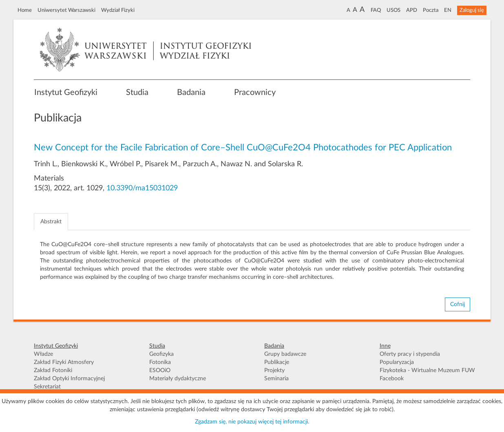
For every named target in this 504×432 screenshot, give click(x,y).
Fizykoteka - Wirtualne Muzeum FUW (427, 370)
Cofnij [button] (458, 304)
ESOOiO (160, 370)
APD (412, 10)
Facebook (392, 379)
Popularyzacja (397, 362)
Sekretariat (47, 387)
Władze (43, 354)
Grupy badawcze (285, 354)
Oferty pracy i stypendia (410, 354)
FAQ (376, 10)
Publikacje (277, 362)
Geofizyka (161, 354)
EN (448, 10)
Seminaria (276, 379)
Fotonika (160, 362)
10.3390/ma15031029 (142, 188)
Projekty (274, 370)
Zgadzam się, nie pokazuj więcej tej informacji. (252, 422)
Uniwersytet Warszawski (66, 10)
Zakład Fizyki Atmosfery (64, 362)
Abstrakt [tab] (51, 222)
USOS (393, 10)
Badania (191, 93)
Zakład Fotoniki (53, 370)
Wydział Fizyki (118, 10)
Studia (137, 93)
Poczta (431, 10)
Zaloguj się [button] (472, 10)
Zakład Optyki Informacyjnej (69, 379)
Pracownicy (255, 93)
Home (25, 10)
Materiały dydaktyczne (178, 379)
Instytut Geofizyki (66, 93)
